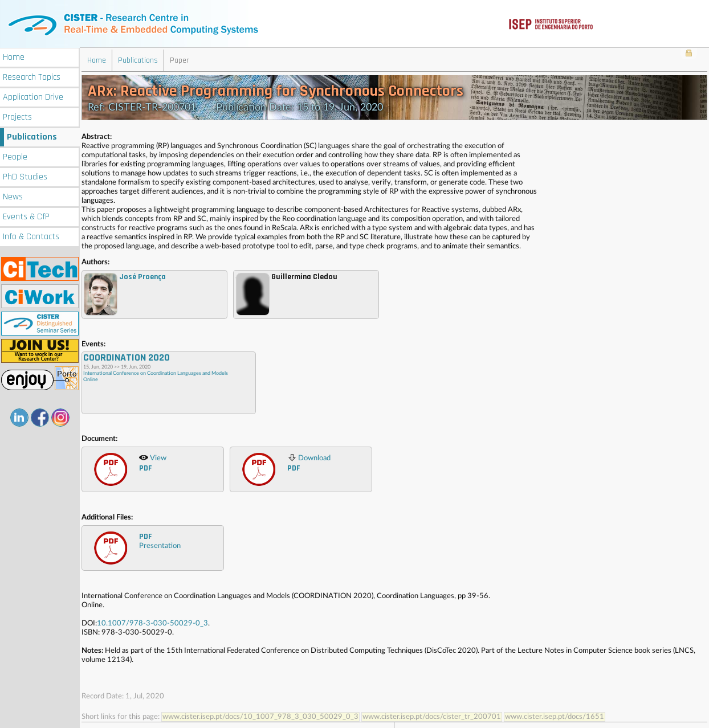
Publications (32, 136)
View (153, 463)
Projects (17, 116)
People (15, 156)
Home (14, 56)
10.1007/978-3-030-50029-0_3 (152, 623)
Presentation (160, 540)
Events (26, 216)
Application (33, 96)
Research (32, 76)
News (13, 196)
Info (31, 236)
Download (309, 463)
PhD (25, 176)
